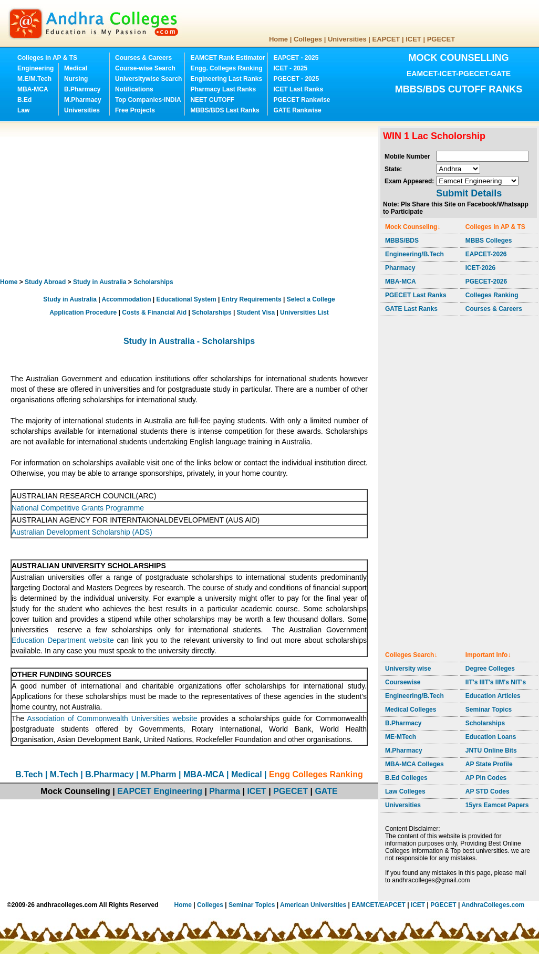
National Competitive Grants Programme (78, 508)
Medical (76, 68)
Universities (347, 39)
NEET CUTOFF (212, 100)
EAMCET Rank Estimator (227, 58)
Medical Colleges (411, 710)
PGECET (441, 39)
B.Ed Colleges (406, 778)
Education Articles (493, 696)
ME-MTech (401, 737)
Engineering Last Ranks (226, 79)
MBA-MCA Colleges (414, 764)
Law (23, 110)
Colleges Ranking (492, 295)
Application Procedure (83, 312)
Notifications (134, 89)
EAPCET (386, 39)
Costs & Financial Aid (154, 312)
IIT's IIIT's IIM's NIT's (496, 682)
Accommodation (126, 299)
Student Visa (256, 312)
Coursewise (403, 682)
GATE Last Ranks (411, 309)
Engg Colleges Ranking (316, 774)
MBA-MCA (33, 89)
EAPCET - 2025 (296, 58)
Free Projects (135, 110)
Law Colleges (405, 791)
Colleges (308, 39)
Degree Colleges (490, 669)
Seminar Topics (489, 710)
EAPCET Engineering (160, 791)
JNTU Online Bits (491, 750)
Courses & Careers (143, 58)
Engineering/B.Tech (414, 254)
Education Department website (63, 640)
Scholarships (153, 282)
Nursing (76, 79)
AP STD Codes (488, 791)
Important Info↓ (488, 655)
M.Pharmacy (83, 100)
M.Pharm (159, 774)
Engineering (35, 68)
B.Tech (29, 774)
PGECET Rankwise (302, 100)
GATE (326, 791)
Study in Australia (100, 282)
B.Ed (24, 100)
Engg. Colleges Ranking (226, 68)
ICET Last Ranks (298, 89)
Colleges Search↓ (411, 655)
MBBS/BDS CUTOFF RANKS (459, 89)
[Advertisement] (138, 200)
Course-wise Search (145, 68)
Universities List (304, 312)
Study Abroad (45, 282)
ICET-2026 (480, 268)
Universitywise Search (148, 79)
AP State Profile (489, 764)
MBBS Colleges (489, 241)
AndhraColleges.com (493, 905)
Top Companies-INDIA (148, 100)
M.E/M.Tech (34, 79)
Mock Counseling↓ (413, 227)
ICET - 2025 (290, 68)
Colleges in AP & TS (47, 58)
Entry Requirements (252, 299)
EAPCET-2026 (486, 254)
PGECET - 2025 (296, 79)
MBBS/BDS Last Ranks (225, 110)
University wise (408, 669)
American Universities (313, 905)
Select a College (311, 299)
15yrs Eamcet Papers (497, 805)
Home (278, 39)
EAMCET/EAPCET (379, 905)
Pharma (225, 791)
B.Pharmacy (82, 89)
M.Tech (64, 774)
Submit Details (469, 193)
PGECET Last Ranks (416, 295)
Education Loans (491, 737)
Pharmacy (400, 268)
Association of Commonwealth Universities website (113, 718)
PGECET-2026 (486, 282)
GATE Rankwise (297, 110)
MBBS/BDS (402, 241)
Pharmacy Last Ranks (223, 89)
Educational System (186, 299)
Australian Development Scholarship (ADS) (82, 532)
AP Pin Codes (486, 778)
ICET (413, 39)
